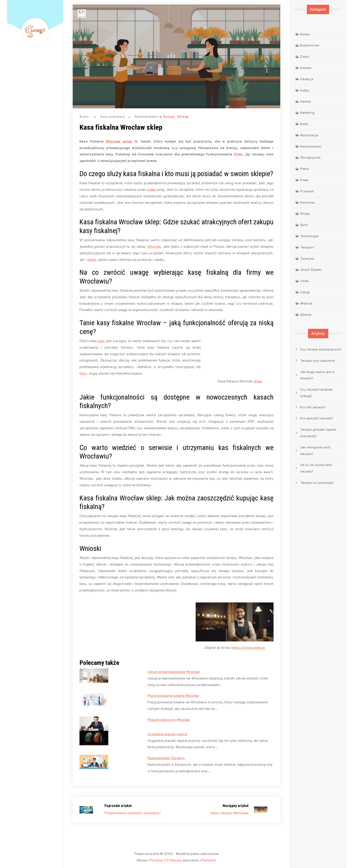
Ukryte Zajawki (311, 269)
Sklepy (183, 117)
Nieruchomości (311, 146)
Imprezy (306, 101)
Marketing (307, 112)
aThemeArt (208, 860)
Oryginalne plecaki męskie (167, 734)
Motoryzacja (309, 135)
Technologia (309, 236)
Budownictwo (310, 45)
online (92, 259)
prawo (152, 189)
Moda (304, 124)
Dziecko (306, 68)
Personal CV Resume (166, 860)
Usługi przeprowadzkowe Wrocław (174, 671)
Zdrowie (306, 315)
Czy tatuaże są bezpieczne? (321, 349)
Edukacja (307, 79)
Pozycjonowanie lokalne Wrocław (173, 695)
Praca (304, 169)
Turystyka (307, 258)
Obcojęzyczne (310, 157)
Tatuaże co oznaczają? (317, 483)
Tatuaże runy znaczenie (318, 360)
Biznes (305, 34)
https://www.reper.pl (248, 647)
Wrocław (113, 141)
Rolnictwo (307, 202)
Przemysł (307, 191)
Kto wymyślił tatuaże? (317, 418)
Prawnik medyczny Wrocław (169, 719)
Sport (304, 225)
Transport (307, 247)
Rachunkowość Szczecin (166, 758)
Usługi (169, 117)
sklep (127, 141)
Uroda (304, 281)
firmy (238, 154)
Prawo (304, 180)
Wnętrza (306, 303)
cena (101, 341)
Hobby (305, 90)
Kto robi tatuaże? (313, 407)
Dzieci (305, 56)
